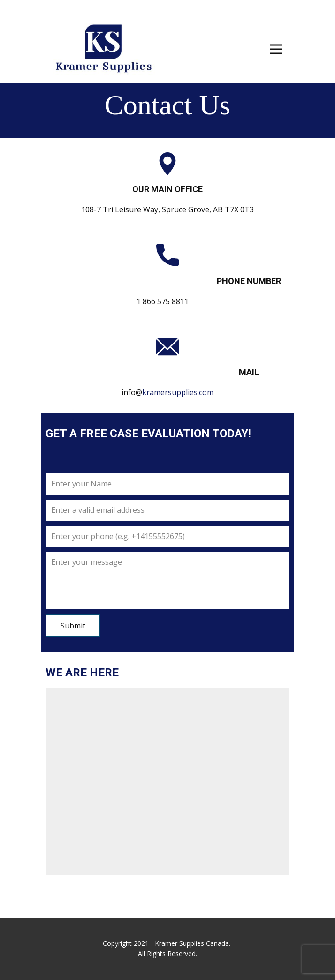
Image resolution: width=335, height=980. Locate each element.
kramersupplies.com (178, 392)
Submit (73, 626)
